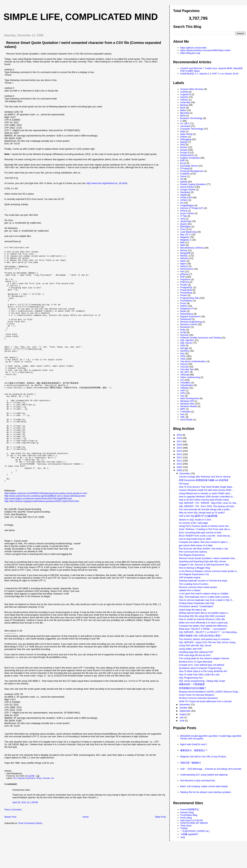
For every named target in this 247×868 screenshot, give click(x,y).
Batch (183, 110)
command (185, 126)
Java (183, 219)
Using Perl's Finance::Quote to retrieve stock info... (205, 526)
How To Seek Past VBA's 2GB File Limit (199, 675)
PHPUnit (185, 282)
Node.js (184, 266)
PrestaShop (186, 293)
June (182, 721)
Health (184, 195)
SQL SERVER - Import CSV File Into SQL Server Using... (208, 642)
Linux (183, 229)
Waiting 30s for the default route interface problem (206, 792)
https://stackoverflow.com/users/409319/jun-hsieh (205, 50)
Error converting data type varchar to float (200, 533)
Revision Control (189, 324)
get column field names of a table (196, 545)
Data (183, 131)
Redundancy (187, 314)
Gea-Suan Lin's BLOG (192, 820)
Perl (15, 817)
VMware (185, 388)
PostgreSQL (187, 287)
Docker (184, 147)
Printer (184, 295)
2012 (180, 457)
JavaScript (186, 221)
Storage (184, 348)
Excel (183, 163)
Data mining (186, 134)
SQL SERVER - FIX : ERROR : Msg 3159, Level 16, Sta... (208, 503)
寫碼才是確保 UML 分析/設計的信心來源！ (201, 636)
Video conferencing (190, 377)
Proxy (183, 303)
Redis (183, 311)
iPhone (184, 211)
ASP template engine (190, 577)
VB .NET (185, 372)
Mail (182, 242)
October (184, 708)
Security (184, 335)
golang (184, 182)
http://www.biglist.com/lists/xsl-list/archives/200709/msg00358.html (38, 538)
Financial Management (192, 171)
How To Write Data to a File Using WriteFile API (203, 671)
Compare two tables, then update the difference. (203, 626)
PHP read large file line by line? (195, 655)
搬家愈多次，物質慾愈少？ (194, 750)
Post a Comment (13, 849)
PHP (183, 277)
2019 (180, 435)
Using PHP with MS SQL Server (195, 645)
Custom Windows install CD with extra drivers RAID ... (206, 490)
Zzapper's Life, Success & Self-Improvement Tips (204, 565)
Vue (182, 396)
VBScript (185, 375)
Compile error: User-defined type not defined (202, 665)
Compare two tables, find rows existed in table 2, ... (205, 542)
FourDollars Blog (189, 815)
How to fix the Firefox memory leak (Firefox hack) (204, 500)
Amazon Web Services (192, 89)
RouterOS (185, 327)
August (183, 714)
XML (183, 417)
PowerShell (186, 290)
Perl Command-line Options (193, 552)
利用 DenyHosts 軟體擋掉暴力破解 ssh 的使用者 (204, 480)
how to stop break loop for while (195, 539)
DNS (183, 145)
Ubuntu (184, 364)
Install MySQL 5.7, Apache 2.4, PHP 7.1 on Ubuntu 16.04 (209, 74)
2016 (180, 445)
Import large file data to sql (192, 610)
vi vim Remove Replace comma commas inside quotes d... (209, 571)
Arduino (184, 100)
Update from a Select (190, 590)
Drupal (184, 150)
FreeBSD (185, 174)
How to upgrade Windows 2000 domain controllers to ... (207, 497)
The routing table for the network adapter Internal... (205, 658)
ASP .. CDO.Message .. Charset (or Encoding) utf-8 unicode (211, 769)
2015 (180, 448)
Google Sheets (188, 190)
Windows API (187, 401)
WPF (183, 409)
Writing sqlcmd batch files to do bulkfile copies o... (204, 613)
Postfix (184, 285)
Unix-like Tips (187, 369)
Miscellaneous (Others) (192, 248)
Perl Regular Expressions (192, 555)
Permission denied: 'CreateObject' (196, 606)
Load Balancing (188, 232)
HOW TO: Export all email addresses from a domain (205, 701)
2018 (180, 438)
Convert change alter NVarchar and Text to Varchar (205, 477)
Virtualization (187, 385)
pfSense (185, 274)
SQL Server (186, 343)
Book (183, 116)
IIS (182, 203)
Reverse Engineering (191, 322)
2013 (180, 454)
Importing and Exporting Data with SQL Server (202, 561)
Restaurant (186, 319)
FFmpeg (185, 168)
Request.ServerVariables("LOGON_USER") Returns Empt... (209, 692)
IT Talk (184, 216)
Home (86, 856)
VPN (183, 393)
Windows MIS (187, 404)
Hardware (185, 192)
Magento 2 (186, 240)
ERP (183, 160)
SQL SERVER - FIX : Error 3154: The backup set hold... (207, 506)
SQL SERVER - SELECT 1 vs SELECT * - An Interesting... (209, 632)
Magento (185, 237)
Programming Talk (190, 298)
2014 (180, 451)
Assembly (185, 102)
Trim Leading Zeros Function (194, 584)
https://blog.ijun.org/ (190, 53)
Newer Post (10, 856)
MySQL (184, 256)
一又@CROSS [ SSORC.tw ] (195, 831)
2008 (180, 470)
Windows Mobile (189, 406)
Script (39, 817)
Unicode (46, 817)
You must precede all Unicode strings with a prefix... (205, 509)
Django (184, 142)
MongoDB (185, 253)
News (183, 261)
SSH (183, 346)
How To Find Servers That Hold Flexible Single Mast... (206, 487)
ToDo (183, 356)
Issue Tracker (187, 213)
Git (182, 179)
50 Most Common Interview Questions (198, 698)
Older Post (160, 856)
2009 (180, 467)
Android (184, 92)
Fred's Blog (186, 818)
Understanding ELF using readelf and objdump (204, 775)
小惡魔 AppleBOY (189, 834)
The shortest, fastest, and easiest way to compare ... (205, 639)
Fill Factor (184, 484)
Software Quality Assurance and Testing (201, 338)
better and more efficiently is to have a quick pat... (204, 623)
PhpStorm (185, 279)
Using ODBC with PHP (190, 649)
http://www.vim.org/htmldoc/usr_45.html (106, 183)
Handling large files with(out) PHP (196, 652)
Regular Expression (27, 817)
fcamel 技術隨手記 (190, 809)
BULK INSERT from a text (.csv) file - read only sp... (205, 536)
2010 (180, 464)
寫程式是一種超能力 (191, 763)
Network (185, 258)
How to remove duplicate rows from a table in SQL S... (206, 600)
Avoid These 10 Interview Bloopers (197, 695)
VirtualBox (186, 383)
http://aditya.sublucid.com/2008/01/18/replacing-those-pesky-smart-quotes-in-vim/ (46, 532)
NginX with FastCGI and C (194, 744)
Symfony (185, 351)
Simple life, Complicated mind (81, 17)
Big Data (185, 113)
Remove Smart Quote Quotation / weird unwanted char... (208, 558)
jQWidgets (186, 227)
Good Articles (187, 187)
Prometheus (186, 301)
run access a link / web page (193, 523)
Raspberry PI (187, 309)
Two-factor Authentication (193, 361)
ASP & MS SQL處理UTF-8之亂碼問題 (198, 516)
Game (183, 176)
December (185, 473)
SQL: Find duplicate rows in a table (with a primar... (205, 597)
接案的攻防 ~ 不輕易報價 (192, 684)
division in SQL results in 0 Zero (195, 520)
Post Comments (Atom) (30, 862)
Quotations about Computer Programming (200, 668)
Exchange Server (189, 166)
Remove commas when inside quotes (198, 587)
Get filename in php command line (198, 780)
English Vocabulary (190, 158)
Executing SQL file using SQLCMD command (202, 616)
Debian (184, 137)
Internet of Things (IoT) (192, 208)
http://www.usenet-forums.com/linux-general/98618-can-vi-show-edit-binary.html (45, 535)
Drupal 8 (185, 153)
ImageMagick (187, 205)
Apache (184, 97)
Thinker (184, 828)
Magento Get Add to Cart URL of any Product (203, 757)
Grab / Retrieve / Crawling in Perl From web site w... (205, 529)
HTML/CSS (186, 197)
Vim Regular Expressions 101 (194, 574)
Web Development (190, 398)
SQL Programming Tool (191, 678)
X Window (186, 412)
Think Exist (186, 826)
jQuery (184, 224)
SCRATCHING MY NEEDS (194, 823)
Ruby (183, 330)
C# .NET (185, 123)
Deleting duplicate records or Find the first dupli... (204, 581)
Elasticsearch (187, 155)
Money (184, 250)
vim (53, 817)
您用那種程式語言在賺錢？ (193, 688)
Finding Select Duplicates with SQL (197, 603)
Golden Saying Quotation (193, 184)
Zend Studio (186, 420)
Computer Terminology (192, 129)
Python (184, 306)
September (185, 711)
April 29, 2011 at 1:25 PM (25, 841)
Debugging (186, 139)
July (182, 717)
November (185, 705)
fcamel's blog (187, 812)
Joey (183, 837)
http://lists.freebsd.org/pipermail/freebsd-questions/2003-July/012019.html (42, 540)
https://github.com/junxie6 (193, 48)
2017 (180, 441)
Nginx (183, 264)
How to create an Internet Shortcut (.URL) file (202, 619)
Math (183, 245)
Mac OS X (186, 234)
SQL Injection (187, 340)
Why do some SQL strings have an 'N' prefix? (202, 513)
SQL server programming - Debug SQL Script (202, 681)
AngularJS (186, 94)
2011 (180, 461)
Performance (187, 269)
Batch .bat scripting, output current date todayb (204, 786)
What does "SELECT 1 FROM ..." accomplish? (203, 629)
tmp (182, 353)
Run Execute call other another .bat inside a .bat (203, 549)
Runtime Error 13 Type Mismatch (196, 662)
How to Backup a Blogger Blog (194, 568)
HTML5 (184, 200)
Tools (183, 359)
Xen (182, 414)
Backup (184, 105)
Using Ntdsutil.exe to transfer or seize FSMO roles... (205, 493)
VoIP (183, 390)
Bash (183, 108)
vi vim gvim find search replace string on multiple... (204, 594)
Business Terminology (191, 118)
